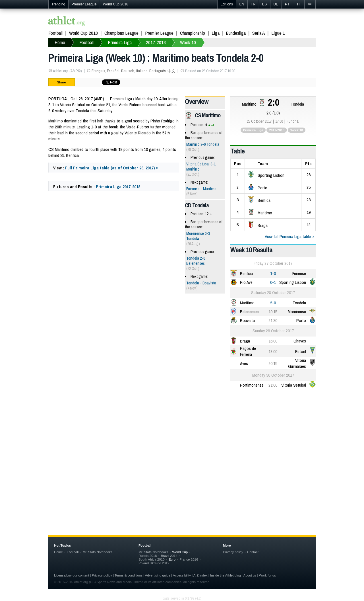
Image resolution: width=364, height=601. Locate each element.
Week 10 (297, 130)
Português (158, 71)
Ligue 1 (278, 33)
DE (276, 4)
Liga (216, 33)
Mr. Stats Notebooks (97, 552)
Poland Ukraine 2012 (154, 563)
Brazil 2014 (169, 556)
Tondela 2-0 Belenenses (196, 261)
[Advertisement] (182, 438)
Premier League (84, 4)
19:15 (273, 312)
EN (242, 4)
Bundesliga (236, 33)
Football (55, 33)
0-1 (273, 282)
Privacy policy (233, 552)
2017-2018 (277, 130)
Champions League (121, 33)
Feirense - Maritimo (201, 189)
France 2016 (189, 559)
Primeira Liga (253, 130)
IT (298, 4)
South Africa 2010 (152, 559)
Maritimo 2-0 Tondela (203, 144)
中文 (171, 71)
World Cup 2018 (116, 4)
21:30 (273, 320)
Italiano (142, 71)
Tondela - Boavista (201, 283)
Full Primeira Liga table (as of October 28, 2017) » (111, 168)
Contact (253, 552)
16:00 (273, 341)
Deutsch (128, 71)
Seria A (258, 33)
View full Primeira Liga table (288, 236)
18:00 (273, 351)
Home (58, 552)
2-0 (273, 303)
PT (287, 4)
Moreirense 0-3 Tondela (198, 236)
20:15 (273, 363)
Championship (193, 33)
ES (265, 4)
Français (98, 71)
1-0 (273, 273)
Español (113, 71)
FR (253, 4)
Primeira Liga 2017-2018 (118, 187)
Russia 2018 (148, 556)
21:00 (273, 385)
